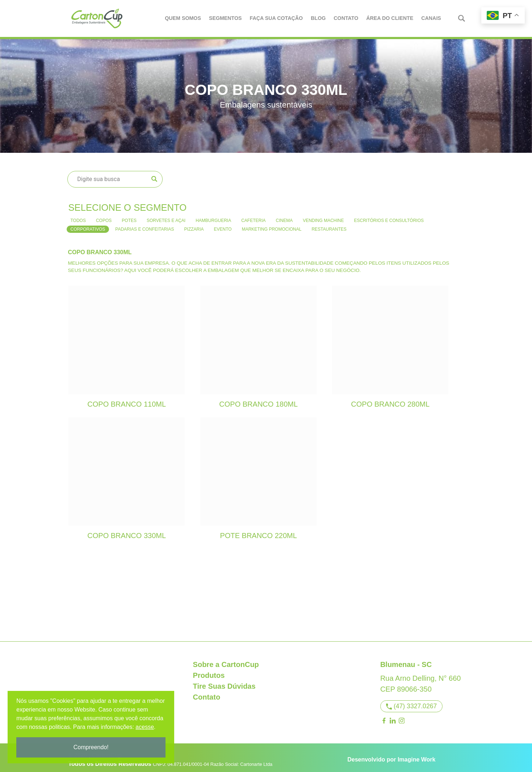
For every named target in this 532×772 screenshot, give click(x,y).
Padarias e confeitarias (144, 225)
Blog (319, 18)
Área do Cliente (390, 18)
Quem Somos (183, 18)
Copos (104, 217)
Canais (432, 18)
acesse (146, 727)
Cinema (284, 217)
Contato (346, 18)
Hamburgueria (213, 217)
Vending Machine (323, 217)
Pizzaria (194, 225)
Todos (78, 217)
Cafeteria (253, 217)
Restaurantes (329, 225)
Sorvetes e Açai (166, 217)
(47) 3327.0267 (412, 702)
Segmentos (226, 18)
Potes (129, 217)
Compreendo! (92, 747)
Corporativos (88, 225)
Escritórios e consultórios (389, 217)
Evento (223, 225)
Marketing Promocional (272, 225)
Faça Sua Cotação (277, 18)
